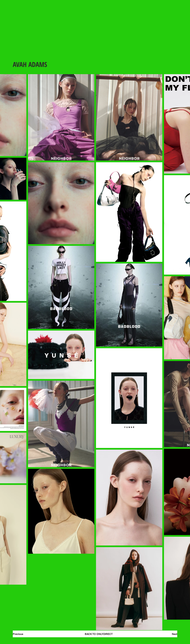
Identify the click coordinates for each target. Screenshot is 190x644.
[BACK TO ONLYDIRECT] (99, 634)
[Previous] (25, 634)
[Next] (166, 634)
